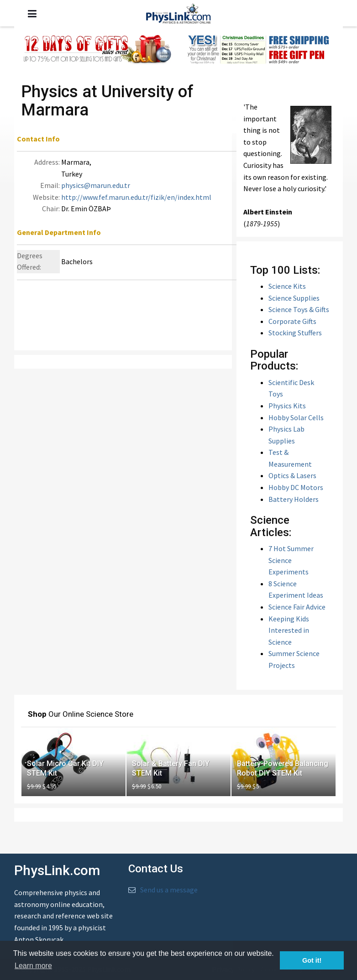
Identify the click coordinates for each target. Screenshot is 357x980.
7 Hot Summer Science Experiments (291, 560)
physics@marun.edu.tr (96, 185)
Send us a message (169, 890)
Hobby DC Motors (296, 487)
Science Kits (287, 286)
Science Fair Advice (297, 607)
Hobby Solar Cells (296, 417)
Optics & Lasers (292, 475)
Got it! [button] (312, 960)
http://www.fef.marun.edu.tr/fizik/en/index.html (136, 197)
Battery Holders (294, 499)
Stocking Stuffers (295, 333)
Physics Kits (287, 406)
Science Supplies (294, 298)
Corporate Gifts (292, 321)
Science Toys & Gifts (299, 309)
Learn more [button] (33, 966)
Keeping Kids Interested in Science (289, 630)
